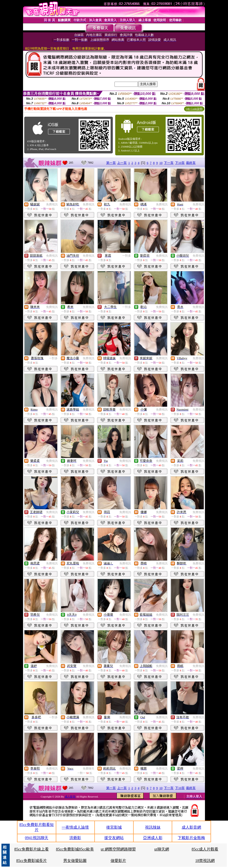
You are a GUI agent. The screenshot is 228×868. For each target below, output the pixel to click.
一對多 (127, 256)
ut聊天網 (162, 849)
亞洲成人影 (153, 838)
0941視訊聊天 (37, 838)
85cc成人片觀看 (205, 849)
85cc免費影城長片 (32, 861)
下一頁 (169, 163)
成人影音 (70, 797)
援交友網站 (114, 838)
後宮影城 (114, 827)
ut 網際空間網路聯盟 (118, 849)
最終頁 (191, 163)
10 (161, 163)
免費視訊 (52, 204)
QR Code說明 (194, 109)
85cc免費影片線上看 (32, 849)
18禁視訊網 (205, 861)
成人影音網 (191, 827)
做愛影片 (118, 861)
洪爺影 (75, 838)
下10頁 (180, 163)
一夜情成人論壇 (75, 827)
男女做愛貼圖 (75, 861)
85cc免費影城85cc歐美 (75, 849)
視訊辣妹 (153, 827)
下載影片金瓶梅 (191, 838)
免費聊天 (89, 769)
